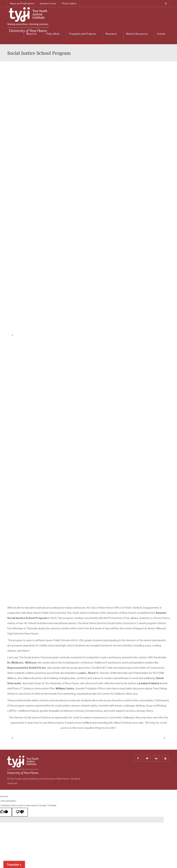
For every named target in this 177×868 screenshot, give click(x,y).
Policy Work (53, 34)
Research (111, 34)
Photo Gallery (69, 3)
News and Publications (22, 3)
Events (161, 34)
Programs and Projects (83, 34)
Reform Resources (137, 34)
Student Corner (48, 3)
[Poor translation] (20, 812)
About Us (31, 34)
